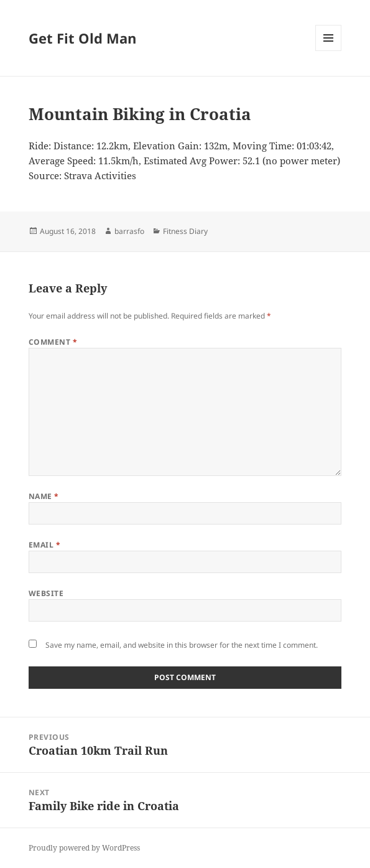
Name (44, 496)
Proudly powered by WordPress (84, 848)
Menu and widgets (329, 51)
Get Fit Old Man (82, 38)
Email (44, 545)
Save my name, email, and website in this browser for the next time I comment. (182, 645)
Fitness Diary (185, 231)
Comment (53, 342)
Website (46, 593)
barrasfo (129, 231)
